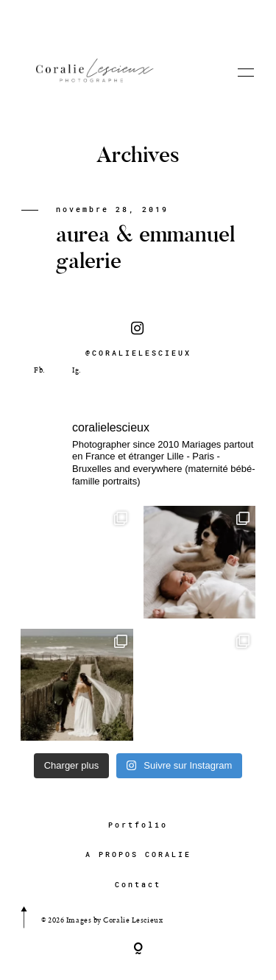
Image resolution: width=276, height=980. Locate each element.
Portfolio (138, 825)
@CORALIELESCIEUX (138, 339)
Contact (138, 885)
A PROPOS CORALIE (138, 854)
